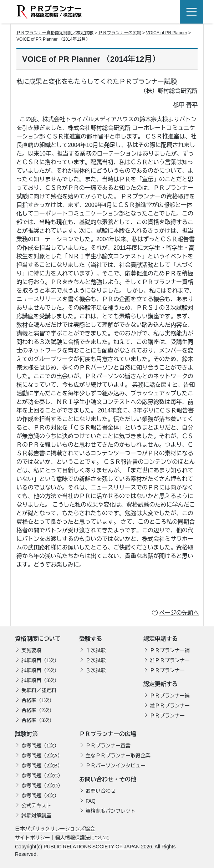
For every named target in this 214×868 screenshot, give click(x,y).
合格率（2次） (38, 710)
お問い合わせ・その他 (108, 779)
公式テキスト (36, 806)
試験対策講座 (36, 816)
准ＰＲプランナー (170, 660)
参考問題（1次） (40, 746)
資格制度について (38, 639)
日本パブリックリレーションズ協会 (55, 829)
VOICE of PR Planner (166, 33)
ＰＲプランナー (167, 670)
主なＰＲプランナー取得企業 (118, 756)
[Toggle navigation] (192, 12)
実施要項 (31, 650)
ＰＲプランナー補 (170, 650)
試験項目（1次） (40, 660)
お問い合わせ (101, 791)
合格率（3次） (38, 720)
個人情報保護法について (82, 838)
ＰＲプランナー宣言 (108, 746)
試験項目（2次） (40, 670)
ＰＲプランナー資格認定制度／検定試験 (55, 33)
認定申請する (160, 639)
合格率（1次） (38, 700)
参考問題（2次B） (42, 766)
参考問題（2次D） (42, 786)
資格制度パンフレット (111, 811)
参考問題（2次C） (42, 776)
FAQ (91, 801)
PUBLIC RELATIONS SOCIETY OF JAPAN (91, 847)
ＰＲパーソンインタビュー (116, 766)
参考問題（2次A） (42, 756)
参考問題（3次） (40, 796)
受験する (91, 639)
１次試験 (96, 650)
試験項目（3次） (40, 680)
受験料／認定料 (39, 690)
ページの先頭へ (179, 613)
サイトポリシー (32, 838)
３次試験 (96, 670)
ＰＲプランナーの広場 (120, 33)
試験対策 (26, 734)
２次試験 (96, 660)
